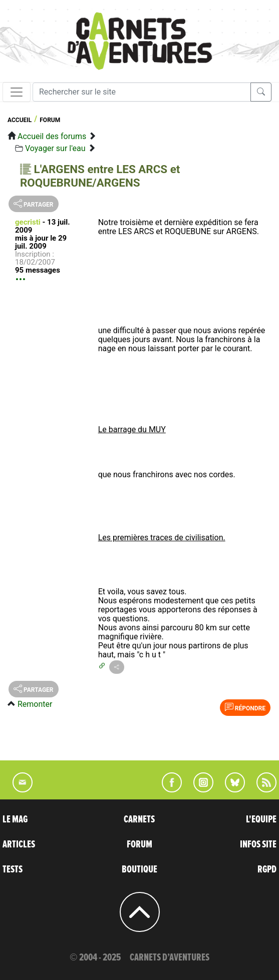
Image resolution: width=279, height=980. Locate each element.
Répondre (245, 707)
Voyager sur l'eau (55, 148)
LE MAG (15, 819)
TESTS (13, 869)
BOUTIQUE (139, 869)
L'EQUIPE (261, 819)
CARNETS (139, 819)
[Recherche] (142, 92)
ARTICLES (19, 844)
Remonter (35, 704)
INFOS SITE (258, 844)
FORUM (139, 844)
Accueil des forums (52, 136)
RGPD (267, 869)
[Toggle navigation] (17, 92)
